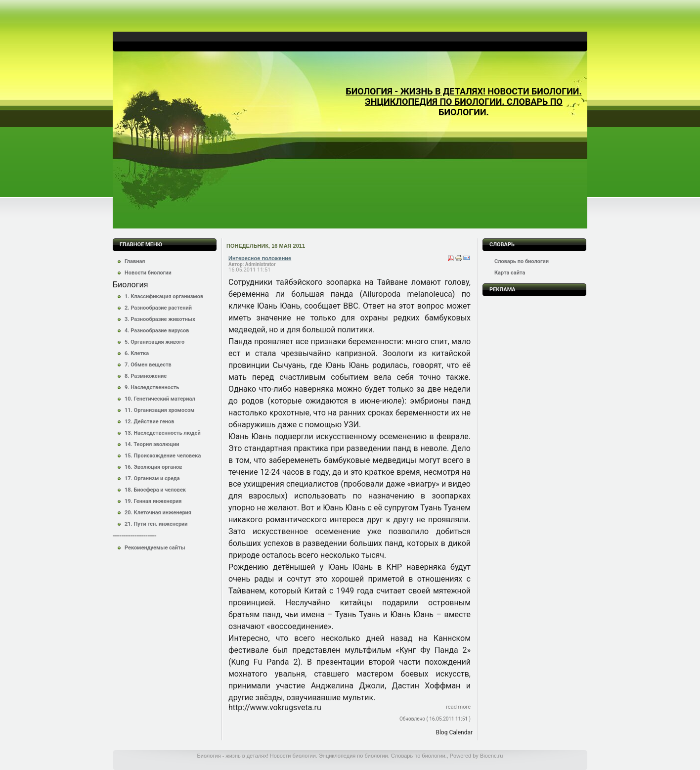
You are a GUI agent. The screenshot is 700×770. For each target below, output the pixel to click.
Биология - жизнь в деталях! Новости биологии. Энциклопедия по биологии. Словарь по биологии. (463, 102)
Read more (458, 707)
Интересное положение (260, 258)
